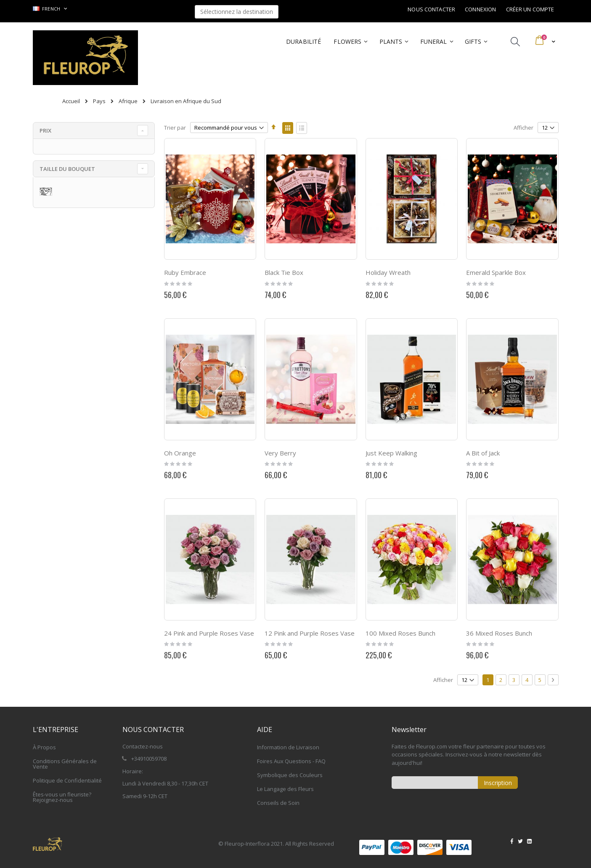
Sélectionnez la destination (237, 12)
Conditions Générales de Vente (65, 764)
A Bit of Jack (483, 453)
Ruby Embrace (185, 272)
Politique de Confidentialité (67, 780)
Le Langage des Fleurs (285, 789)
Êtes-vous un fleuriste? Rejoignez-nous (62, 797)
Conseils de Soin (278, 803)
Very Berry (280, 453)
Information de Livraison (288, 747)
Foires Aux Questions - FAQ (291, 761)
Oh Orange (180, 453)
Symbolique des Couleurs (290, 775)
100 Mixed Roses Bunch (400, 633)
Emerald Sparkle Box (496, 272)
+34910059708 (149, 759)
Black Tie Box (284, 272)
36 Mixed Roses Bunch (499, 633)
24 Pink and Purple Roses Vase (209, 633)
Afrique (128, 101)
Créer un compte (530, 9)
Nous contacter (431, 9)
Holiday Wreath (388, 272)
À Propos (44, 747)
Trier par (175, 128)
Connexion (480, 9)
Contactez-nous (143, 746)
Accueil (71, 101)
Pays (99, 101)
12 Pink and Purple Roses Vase (310, 633)
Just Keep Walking (391, 453)
